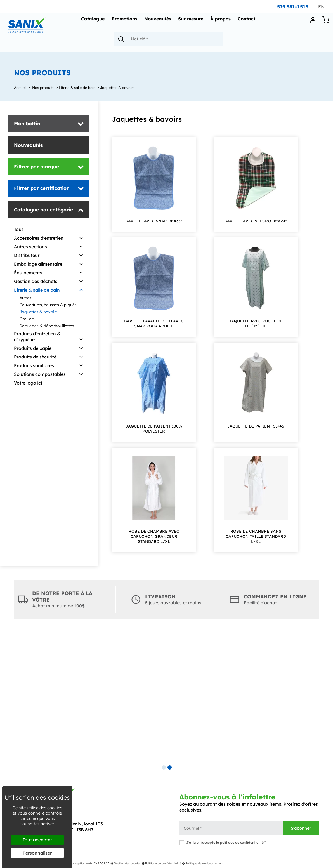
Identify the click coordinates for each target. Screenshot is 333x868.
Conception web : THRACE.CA (90, 863)
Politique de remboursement (203, 863)
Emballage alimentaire (38, 264)
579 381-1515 (293, 7)
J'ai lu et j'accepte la (223, 842)
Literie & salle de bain (77, 88)
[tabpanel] (166, 696)
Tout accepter (37, 840)
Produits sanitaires (34, 365)
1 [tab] (164, 767)
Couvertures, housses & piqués (48, 305)
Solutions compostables (40, 374)
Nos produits (43, 88)
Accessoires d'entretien (39, 238)
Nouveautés (159, 21)
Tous (19, 229)
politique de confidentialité (242, 842)
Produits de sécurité (35, 357)
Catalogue (94, 21)
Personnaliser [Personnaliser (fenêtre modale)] (37, 853)
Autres (25, 298)
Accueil (20, 88)
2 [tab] (170, 767)
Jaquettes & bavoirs (117, 88)
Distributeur (27, 255)
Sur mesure (192, 21)
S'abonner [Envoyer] (301, 828)
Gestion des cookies (126, 863)
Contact (248, 21)
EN (321, 7)
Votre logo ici (28, 383)
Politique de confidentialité (161, 863)
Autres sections (30, 247)
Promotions (126, 21)
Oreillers (27, 319)
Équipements (28, 273)
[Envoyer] (123, 41)
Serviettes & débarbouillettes (47, 326)
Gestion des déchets (36, 281)
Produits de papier (34, 348)
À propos (222, 21)
